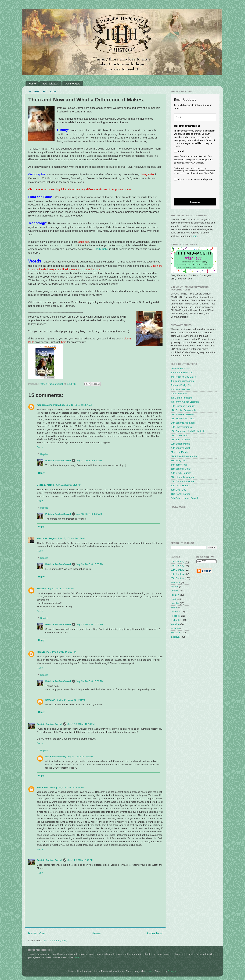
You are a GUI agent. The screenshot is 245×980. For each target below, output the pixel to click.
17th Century (177, 566)
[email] (195, 117)
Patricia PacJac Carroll (58, 461)
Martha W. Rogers (47, 538)
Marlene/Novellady (56, 757)
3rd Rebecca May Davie (183, 377)
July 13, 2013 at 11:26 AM (60, 589)
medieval (175, 637)
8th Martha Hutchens (181, 398)
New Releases (50, 84)
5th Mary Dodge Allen (182, 385)
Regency (175, 616)
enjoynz (149, 971)
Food (173, 599)
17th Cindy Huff (179, 435)
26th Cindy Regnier (181, 473)
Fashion (175, 595)
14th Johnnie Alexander (183, 423)
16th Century (177, 561)
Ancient (174, 586)
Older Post (155, 933)
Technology (176, 620)
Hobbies (175, 603)
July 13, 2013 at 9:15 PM (63, 652)
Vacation (175, 624)
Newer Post (37, 933)
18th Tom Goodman (181, 440)
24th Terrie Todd (179, 465)
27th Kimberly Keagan (182, 477)
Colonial (175, 591)
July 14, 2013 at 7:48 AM (71, 787)
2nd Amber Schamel (181, 373)
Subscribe (195, 202)
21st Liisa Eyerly (179, 452)
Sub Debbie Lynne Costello (185, 498)
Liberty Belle (101, 249)
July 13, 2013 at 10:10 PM (81, 724)
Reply (40, 447)
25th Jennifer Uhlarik (181, 469)
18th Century (177, 570)
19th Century (177, 574)
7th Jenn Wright (179, 394)
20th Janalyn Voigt (180, 448)
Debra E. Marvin (46, 485)
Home (32, 84)
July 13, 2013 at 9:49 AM (89, 461)
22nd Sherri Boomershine (184, 456)
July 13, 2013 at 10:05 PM (90, 564)
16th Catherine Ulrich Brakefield (187, 431)
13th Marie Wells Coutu (183, 419)
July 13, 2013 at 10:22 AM (71, 538)
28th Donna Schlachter (183, 481)
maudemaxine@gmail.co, (51, 405)
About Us (175, 582)
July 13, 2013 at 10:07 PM (90, 624)
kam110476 (43, 652)
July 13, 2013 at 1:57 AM (79, 405)
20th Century (177, 578)
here (195, 236)
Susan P (41, 589)
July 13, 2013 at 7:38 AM (68, 485)
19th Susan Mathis (180, 444)
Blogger (172, 971)
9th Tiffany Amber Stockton (185, 402)
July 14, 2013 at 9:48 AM (80, 860)
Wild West (176, 633)
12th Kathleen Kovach (182, 414)
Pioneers (175, 612)
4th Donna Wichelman (182, 381)
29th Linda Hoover (180, 486)
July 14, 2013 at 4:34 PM (72, 700)
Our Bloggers (73, 84)
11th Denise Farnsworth (183, 410)
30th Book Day (178, 490)
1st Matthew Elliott (180, 368)
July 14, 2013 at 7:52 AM (80, 757)
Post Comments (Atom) (55, 941)
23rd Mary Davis (179, 461)
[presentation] (192, 190)
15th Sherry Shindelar (182, 427)
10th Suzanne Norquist (183, 406)
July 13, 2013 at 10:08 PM (90, 681)
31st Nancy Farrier (180, 494)
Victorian (175, 628)
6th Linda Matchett (180, 389)
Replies (44, 454)
